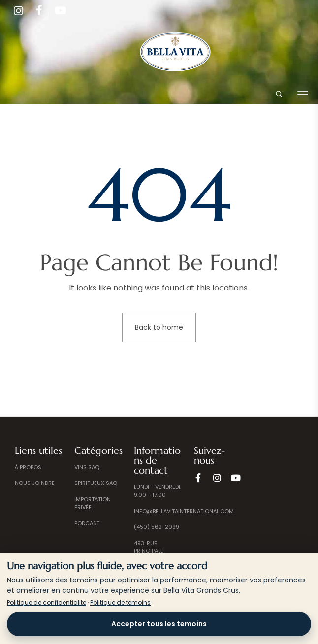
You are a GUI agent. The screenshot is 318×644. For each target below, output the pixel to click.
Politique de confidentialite (47, 602)
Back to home (159, 327)
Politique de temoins (120, 602)
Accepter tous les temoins (159, 624)
